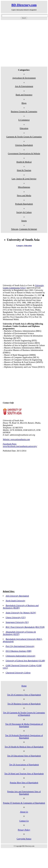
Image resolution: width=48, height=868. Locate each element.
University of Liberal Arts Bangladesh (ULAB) (25, 661)
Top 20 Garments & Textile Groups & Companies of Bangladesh (24, 714)
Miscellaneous (24, 187)
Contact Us (24, 821)
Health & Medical (24, 162)
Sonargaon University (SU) (17, 622)
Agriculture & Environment (24, 78)
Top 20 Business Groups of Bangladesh (24, 704)
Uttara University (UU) (16, 617)
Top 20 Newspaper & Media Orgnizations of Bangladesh (24, 725)
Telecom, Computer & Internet (24, 229)
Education (24, 128)
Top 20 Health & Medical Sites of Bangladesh (24, 747)
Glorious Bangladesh (24, 145)
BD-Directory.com (24, 5)
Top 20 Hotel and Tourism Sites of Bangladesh (24, 774)
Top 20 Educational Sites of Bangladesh (24, 756)
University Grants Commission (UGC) (23, 287)
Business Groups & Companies (24, 111)
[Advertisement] (23, 43)
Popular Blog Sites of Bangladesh (24, 783)
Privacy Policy (24, 830)
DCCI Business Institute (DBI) (19, 651)
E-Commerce (24, 120)
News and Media (24, 195)
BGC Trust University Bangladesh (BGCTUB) (25, 627)
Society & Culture (24, 212)
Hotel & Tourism (24, 170)
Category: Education (24, 246)
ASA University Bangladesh (17, 596)
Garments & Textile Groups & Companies (24, 137)
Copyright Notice (24, 839)
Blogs (24, 103)
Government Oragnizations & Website (24, 153)
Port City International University (20, 646)
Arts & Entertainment (24, 86)
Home (24, 686)
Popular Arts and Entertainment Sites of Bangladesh (24, 793)
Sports (24, 221)
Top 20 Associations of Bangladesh (24, 765)
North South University (15, 601)
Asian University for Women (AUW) (21, 613)
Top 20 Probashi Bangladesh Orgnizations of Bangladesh (24, 737)
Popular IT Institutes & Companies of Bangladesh (24, 803)
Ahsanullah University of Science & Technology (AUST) (19, 633)
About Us (24, 812)
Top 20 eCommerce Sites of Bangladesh (24, 695)
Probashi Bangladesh (24, 204)
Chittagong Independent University (20, 656)
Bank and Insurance (24, 95)
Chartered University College (18, 673)
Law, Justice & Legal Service (24, 179)
